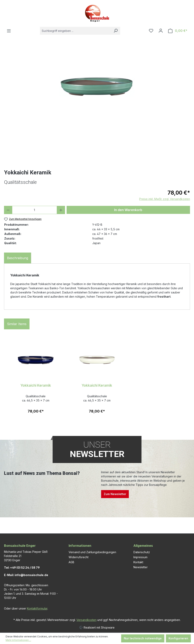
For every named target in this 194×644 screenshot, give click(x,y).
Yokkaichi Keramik (36, 385)
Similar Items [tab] (17, 324)
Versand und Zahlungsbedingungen (92, 552)
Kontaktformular (37, 608)
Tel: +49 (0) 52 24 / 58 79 (22, 568)
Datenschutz (142, 552)
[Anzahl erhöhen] (61, 210)
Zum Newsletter (115, 494)
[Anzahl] (35, 210)
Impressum (140, 557)
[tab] (18, 258)
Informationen (80, 546)
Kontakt (138, 562)
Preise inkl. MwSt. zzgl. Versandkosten (165, 199)
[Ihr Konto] (161, 31)
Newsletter (141, 567)
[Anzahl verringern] (8, 210)
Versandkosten (86, 620)
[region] (97, 106)
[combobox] (76, 31)
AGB (71, 562)
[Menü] (9, 31)
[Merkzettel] (151, 31)
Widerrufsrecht (79, 557)
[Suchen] (116, 31)
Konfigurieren (178, 638)
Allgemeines (143, 546)
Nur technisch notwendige (143, 638)
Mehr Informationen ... (18, 640)
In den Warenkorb (128, 210)
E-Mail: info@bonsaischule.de (26, 575)
